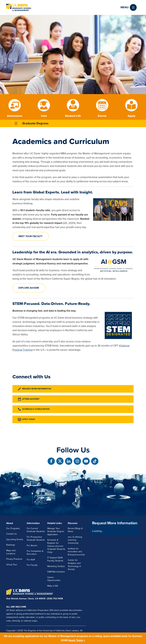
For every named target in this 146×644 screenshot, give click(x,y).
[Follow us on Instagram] (77, 461)
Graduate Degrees (35, 123)
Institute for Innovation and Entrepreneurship (76, 552)
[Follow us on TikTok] (95, 461)
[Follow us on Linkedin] (69, 461)
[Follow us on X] (60, 461)
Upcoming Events (15, 539)
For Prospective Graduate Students (36, 539)
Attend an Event (28, 399)
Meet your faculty (30, 236)
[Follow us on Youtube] (86, 461)
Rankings (11, 545)
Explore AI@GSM (29, 288)
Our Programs (13, 528)
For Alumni (32, 545)
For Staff (31, 560)
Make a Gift (53, 586)
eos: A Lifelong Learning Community (75, 540)
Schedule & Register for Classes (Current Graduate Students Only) (56, 546)
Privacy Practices (14, 559)
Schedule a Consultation (34, 409)
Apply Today (26, 420)
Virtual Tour (12, 565)
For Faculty (32, 565)
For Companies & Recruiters (35, 553)
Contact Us (12, 534)
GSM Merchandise (56, 572)
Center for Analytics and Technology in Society (74, 565)
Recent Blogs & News (75, 530)
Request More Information (34, 389)
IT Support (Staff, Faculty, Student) (55, 559)
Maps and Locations (11, 552)
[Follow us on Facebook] (51, 461)
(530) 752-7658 (55, 599)
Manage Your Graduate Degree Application (56, 531)
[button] (129, 7)
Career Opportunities (54, 579)
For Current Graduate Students (36, 530)
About (10, 523)
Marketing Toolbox (56, 566)
